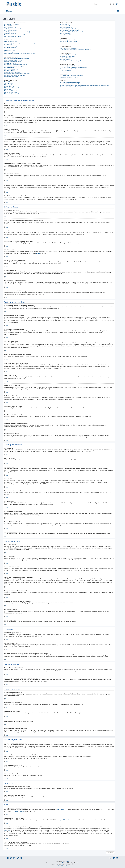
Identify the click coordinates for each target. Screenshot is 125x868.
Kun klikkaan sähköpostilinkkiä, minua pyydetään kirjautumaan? (19, 53)
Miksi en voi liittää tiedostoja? (11, 69)
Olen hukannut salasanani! (10, 33)
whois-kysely (7, 830)
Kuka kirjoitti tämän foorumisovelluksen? (70, 82)
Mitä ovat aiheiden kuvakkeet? (11, 94)
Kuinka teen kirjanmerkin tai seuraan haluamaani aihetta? (74, 67)
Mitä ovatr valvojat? (65, 26)
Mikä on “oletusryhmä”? (66, 33)
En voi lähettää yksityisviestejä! (67, 40)
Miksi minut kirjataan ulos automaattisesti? (14, 35)
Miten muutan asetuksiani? (10, 41)
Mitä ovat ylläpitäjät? (65, 24)
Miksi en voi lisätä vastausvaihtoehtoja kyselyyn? (15, 65)
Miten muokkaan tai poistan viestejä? (13, 60)
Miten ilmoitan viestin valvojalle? (12, 72)
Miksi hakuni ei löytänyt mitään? (68, 56)
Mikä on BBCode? (8, 82)
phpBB (38, 253)
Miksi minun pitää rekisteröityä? (11, 24)
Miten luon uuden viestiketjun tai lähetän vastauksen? (17, 59)
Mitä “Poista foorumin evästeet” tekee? (13, 36)
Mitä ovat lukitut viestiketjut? (11, 92)
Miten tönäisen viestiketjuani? (11, 77)
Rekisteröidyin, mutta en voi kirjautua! (13, 29)
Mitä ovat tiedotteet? (9, 89)
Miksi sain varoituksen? (9, 71)
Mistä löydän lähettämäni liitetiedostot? (70, 77)
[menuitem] (117, 4)
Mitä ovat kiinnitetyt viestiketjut (11, 91)
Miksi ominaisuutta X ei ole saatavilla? (69, 84)
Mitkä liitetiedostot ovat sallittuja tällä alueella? (72, 76)
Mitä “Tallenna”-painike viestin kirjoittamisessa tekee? (17, 74)
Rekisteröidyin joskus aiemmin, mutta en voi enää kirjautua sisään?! (20, 32)
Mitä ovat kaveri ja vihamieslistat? (68, 48)
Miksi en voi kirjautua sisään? (11, 30)
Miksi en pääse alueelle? (10, 68)
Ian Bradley (66, 862)
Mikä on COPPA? (8, 26)
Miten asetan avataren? (9, 50)
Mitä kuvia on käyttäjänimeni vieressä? (13, 49)
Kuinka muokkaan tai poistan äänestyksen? (14, 66)
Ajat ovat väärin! (8, 44)
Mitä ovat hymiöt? (8, 85)
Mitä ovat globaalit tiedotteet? (11, 88)
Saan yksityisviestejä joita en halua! (68, 41)
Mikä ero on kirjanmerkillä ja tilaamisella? (70, 66)
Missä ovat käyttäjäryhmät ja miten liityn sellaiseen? (73, 29)
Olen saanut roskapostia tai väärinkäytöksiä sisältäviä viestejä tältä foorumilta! (79, 43)
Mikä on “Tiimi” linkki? (65, 35)
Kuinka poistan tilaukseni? (66, 70)
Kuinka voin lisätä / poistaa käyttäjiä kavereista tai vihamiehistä (75, 50)
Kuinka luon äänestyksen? (10, 63)
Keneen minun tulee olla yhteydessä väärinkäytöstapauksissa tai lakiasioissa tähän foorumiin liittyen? (84, 85)
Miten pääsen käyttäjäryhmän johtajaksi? (70, 30)
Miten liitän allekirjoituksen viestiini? (13, 62)
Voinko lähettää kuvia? (9, 86)
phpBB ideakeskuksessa (67, 820)
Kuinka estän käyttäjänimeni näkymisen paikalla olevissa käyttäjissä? (20, 43)
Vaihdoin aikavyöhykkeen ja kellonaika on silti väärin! (17, 46)
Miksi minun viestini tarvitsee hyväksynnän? (14, 75)
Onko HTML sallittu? (9, 83)
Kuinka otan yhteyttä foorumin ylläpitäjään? (70, 87)
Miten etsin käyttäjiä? (65, 59)
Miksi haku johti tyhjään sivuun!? (68, 58)
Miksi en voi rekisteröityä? (10, 27)
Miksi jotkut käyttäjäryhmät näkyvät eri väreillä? (72, 32)
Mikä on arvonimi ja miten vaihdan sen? (13, 52)
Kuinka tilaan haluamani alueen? (68, 69)
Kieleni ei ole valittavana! (10, 47)
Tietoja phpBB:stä (19, 811)
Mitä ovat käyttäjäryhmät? (66, 27)
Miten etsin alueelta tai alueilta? (68, 55)
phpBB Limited (61, 810)
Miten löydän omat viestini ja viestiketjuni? (70, 61)
